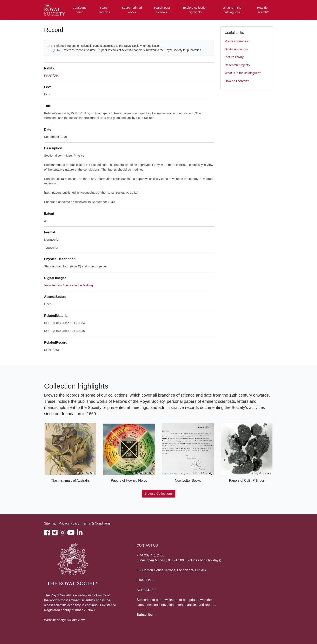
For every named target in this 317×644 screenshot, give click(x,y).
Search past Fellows (161, 10)
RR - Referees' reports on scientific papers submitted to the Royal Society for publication (104, 46)
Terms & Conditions (96, 523)
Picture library (234, 57)
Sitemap (50, 523)
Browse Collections (158, 494)
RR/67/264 (52, 76)
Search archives (104, 10)
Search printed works (132, 10)
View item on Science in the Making (69, 285)
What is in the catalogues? (232, 10)
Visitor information (237, 41)
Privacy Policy (69, 523)
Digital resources (236, 49)
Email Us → (146, 580)
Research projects (237, 65)
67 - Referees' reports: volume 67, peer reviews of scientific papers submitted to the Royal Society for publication (129, 50)
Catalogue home (79, 10)
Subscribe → (147, 615)
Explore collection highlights (195, 10)
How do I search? (263, 10)
